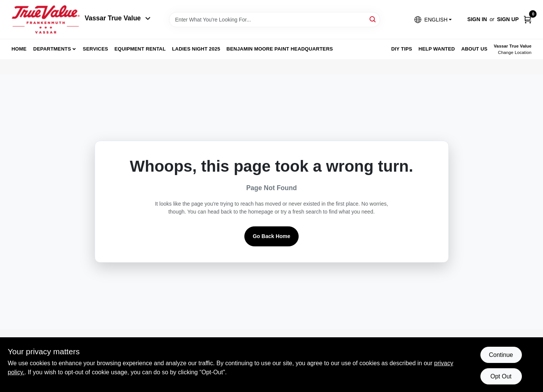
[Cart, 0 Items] (528, 19)
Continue (501, 355)
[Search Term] (275, 20)
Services (96, 49)
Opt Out (501, 376)
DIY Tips (402, 49)
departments (52, 49)
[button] (433, 19)
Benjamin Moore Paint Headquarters (280, 49)
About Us (474, 49)
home (19, 49)
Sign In (477, 19)
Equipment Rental (140, 49)
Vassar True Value (118, 18)
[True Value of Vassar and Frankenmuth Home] (46, 19)
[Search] (373, 19)
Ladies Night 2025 (196, 49)
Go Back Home (271, 236)
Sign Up (508, 19)
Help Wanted (437, 49)
